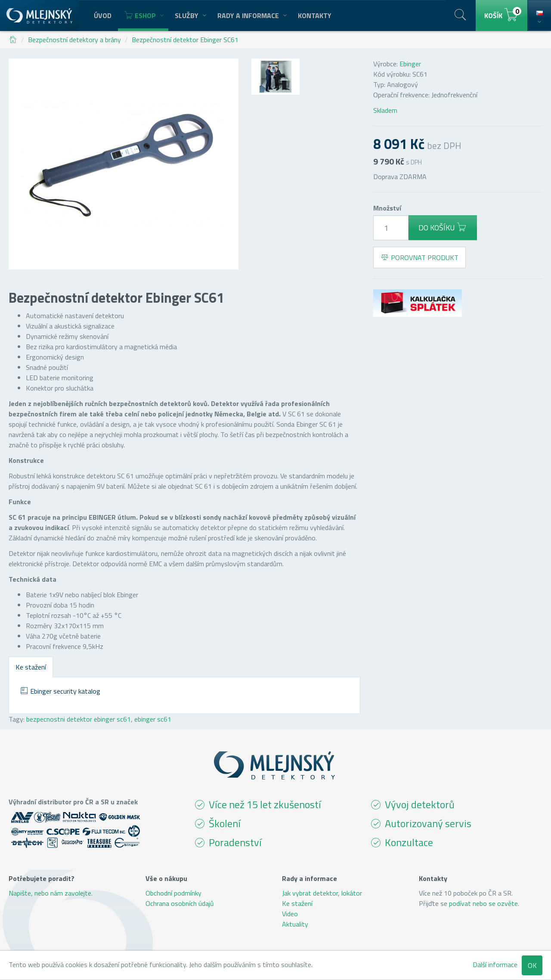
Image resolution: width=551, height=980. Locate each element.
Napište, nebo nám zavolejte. (51, 893)
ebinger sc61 (153, 719)
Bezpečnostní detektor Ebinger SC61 (185, 40)
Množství (387, 208)
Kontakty (315, 16)
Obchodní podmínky (173, 893)
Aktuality (295, 924)
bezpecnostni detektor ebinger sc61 (79, 719)
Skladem (385, 110)
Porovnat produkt (419, 257)
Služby (190, 16)
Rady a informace (251, 16)
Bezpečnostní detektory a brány (74, 40)
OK (532, 965)
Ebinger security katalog (60, 691)
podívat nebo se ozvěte (483, 903)
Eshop (143, 16)
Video (290, 914)
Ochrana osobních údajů (180, 903)
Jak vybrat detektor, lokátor (322, 893)
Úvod (103, 16)
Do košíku (443, 228)
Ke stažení (31, 667)
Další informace (495, 964)
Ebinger (410, 64)
